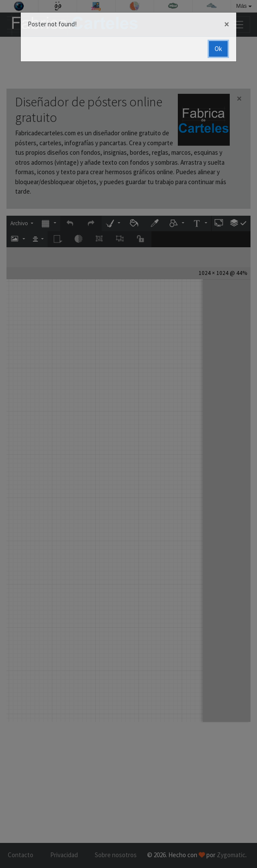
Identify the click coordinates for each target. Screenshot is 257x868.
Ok (218, 49)
